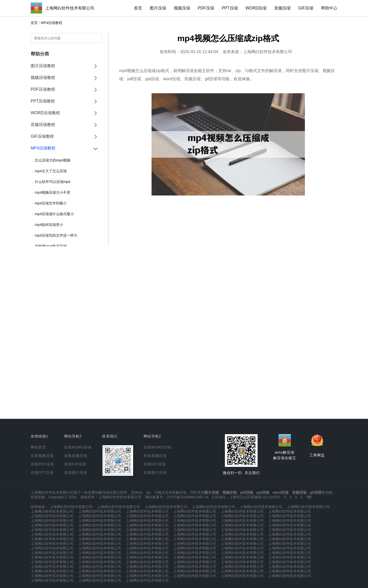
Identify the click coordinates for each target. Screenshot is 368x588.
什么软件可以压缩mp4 (53, 182)
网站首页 (38, 447)
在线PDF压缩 (42, 464)
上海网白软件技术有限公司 (70, 8)
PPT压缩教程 (43, 101)
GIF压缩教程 (42, 136)
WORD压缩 (256, 8)
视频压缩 (182, 8)
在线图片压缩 (76, 472)
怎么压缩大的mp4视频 (53, 160)
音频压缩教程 (43, 125)
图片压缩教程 (43, 66)
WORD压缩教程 (45, 113)
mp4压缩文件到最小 (51, 203)
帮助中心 (329, 8)
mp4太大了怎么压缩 (51, 171)
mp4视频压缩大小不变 (53, 192)
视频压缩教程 (43, 78)
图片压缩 (158, 8)
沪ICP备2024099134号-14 (187, 497)
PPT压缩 (230, 8)
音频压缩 (282, 8)
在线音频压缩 (76, 456)
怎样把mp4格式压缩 (51, 246)
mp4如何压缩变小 (49, 225)
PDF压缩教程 (43, 89)
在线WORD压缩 (78, 447)
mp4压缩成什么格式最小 (54, 214)
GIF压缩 (306, 8)
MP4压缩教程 (52, 23)
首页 (138, 8)
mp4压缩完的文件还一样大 (56, 235)
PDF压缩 (206, 8)
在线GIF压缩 (75, 464)
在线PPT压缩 (42, 472)
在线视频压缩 (42, 456)
